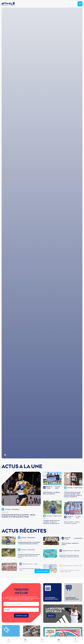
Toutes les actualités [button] (42, 578)
